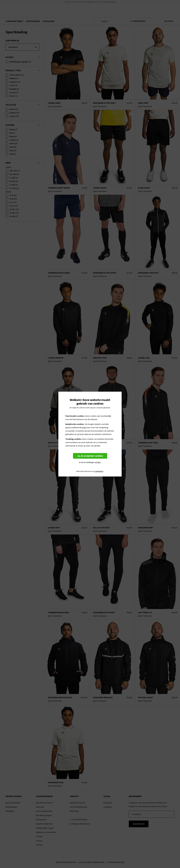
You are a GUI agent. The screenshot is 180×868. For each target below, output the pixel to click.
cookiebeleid (99, 471)
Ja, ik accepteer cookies (90, 456)
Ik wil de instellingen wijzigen (90, 462)
